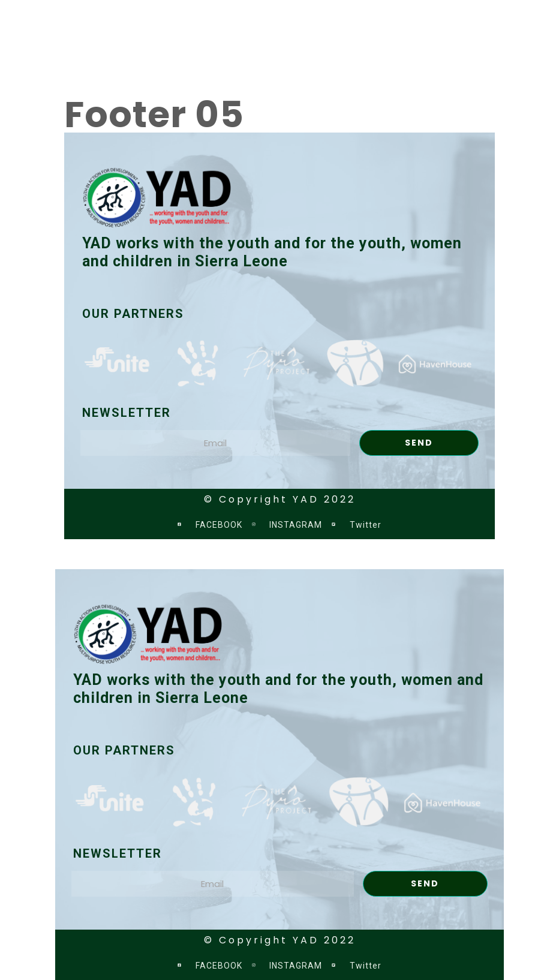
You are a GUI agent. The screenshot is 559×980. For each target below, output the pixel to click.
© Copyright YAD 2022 (280, 499)
